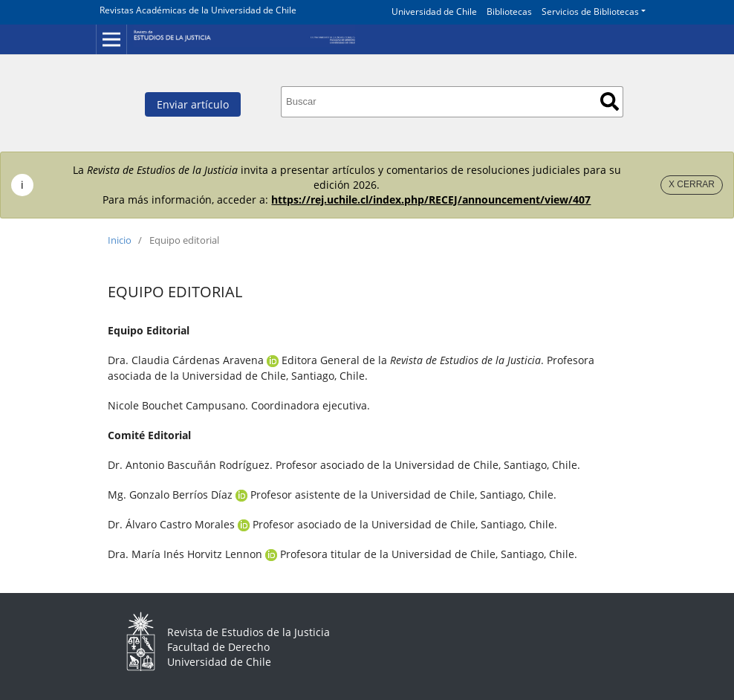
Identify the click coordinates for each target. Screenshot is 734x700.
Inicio (120, 240)
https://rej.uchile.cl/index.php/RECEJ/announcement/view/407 (431, 200)
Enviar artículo (193, 104)
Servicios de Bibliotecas (590, 12)
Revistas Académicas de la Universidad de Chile (198, 10)
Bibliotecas (509, 12)
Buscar (610, 101)
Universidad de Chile (434, 12)
